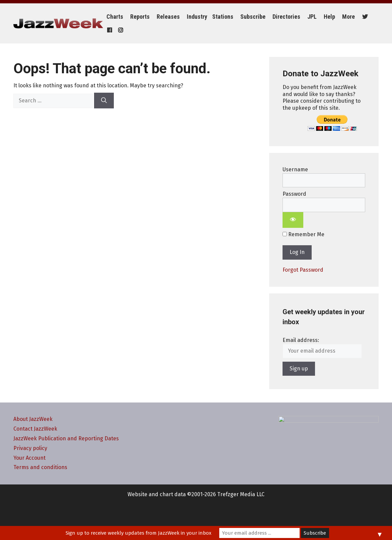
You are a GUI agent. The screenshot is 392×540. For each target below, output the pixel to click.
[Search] (104, 101)
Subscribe (253, 17)
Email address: (301, 340)
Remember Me (303, 234)
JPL (312, 17)
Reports (140, 17)
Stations (223, 17)
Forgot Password (303, 270)
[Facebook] (109, 30)
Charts (115, 17)
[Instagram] (120, 30)
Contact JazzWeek (35, 429)
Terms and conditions (40, 467)
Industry (197, 17)
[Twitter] (364, 17)
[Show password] (293, 220)
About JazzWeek (33, 419)
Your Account (29, 458)
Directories (286, 17)
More (348, 17)
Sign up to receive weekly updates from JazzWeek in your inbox (138, 533)
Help (329, 17)
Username (295, 169)
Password (294, 194)
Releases (168, 17)
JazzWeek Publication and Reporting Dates (66, 438)
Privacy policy (30, 448)
